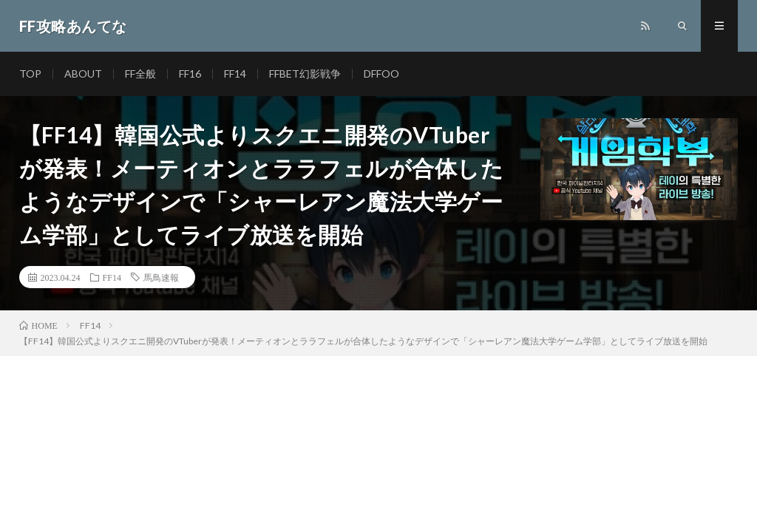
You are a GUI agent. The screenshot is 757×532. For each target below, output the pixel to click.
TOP (30, 74)
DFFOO (381, 74)
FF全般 (140, 74)
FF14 (235, 74)
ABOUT (83, 74)
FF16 (190, 74)
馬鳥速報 (161, 277)
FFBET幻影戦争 (305, 74)
